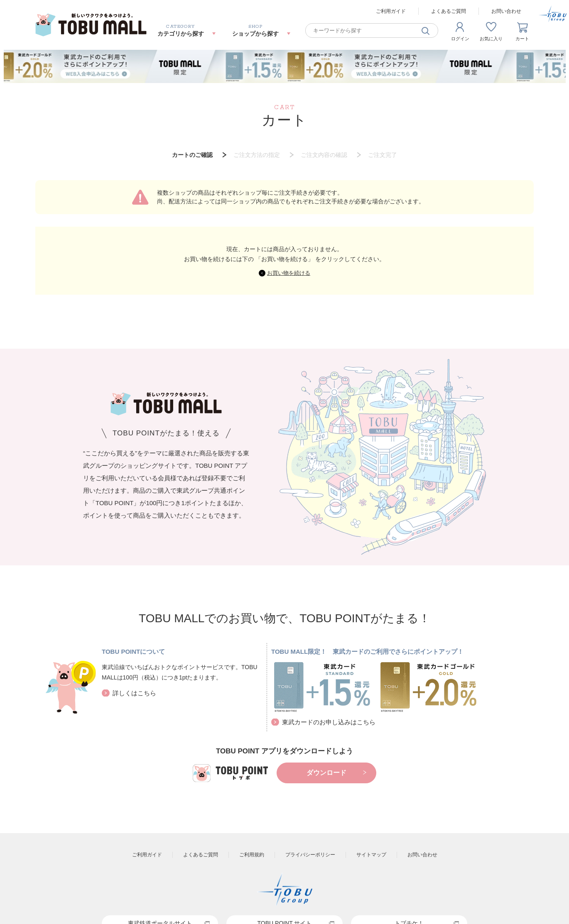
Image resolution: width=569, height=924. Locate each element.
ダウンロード (326, 773)
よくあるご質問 (449, 11)
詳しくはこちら (134, 693)
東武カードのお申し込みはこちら (329, 722)
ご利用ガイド (391, 11)
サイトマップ (371, 855)
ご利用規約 (252, 855)
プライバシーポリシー (310, 855)
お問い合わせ (506, 11)
